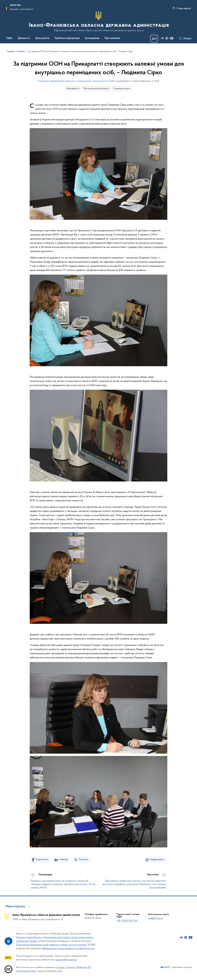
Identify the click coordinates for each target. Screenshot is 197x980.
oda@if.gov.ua (156, 918)
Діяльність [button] (24, 38)
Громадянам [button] (92, 38)
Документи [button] (42, 38)
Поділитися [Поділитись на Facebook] (42, 860)
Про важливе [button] (112, 38)
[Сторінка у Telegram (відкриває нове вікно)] (162, 38)
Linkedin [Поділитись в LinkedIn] (64, 860)
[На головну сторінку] (99, 21)
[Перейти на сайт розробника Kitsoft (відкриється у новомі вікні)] (165, 967)
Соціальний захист (122, 89)
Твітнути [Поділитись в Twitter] (83, 860)
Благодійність (73, 89)
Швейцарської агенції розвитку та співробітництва (68, 948)
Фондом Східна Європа (29, 937)
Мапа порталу (15, 907)
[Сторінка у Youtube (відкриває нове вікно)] (172, 38)
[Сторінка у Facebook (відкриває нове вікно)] (167, 38)
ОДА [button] (9, 38)
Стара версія (184, 8)
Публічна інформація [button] (67, 38)
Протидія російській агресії (96, 89)
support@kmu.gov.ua (66, 960)
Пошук (188, 39)
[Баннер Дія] (154, 39)
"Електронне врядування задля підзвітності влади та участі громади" (52, 945)
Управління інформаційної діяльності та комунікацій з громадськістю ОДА (76, 81)
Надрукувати (157, 860)
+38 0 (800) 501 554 (127, 921)
